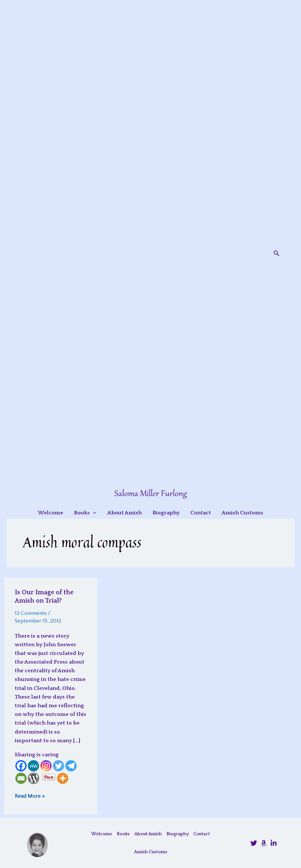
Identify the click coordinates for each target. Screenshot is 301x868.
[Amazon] (264, 843)
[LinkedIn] (274, 843)
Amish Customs (151, 852)
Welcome (102, 834)
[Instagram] (46, 766)
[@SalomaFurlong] (254, 843)
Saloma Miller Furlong (151, 494)
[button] (277, 254)
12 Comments (31, 613)
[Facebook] (21, 766)
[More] (63, 778)
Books (123, 834)
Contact (202, 834)
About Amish (148, 834)
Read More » (30, 796)
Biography (178, 834)
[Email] (21, 778)
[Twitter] (59, 766)
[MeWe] (33, 766)
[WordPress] (33, 778)
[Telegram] (71, 766)
